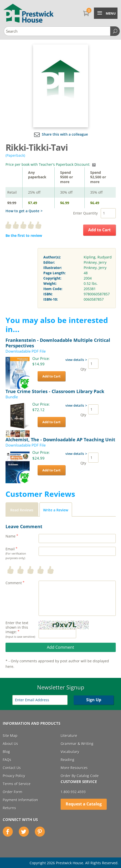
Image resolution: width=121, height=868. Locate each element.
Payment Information (20, 800)
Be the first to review (24, 235)
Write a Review (56, 510)
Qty (83, 369)
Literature (69, 736)
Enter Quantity (85, 213)
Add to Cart (99, 230)
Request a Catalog (84, 804)
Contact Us (12, 768)
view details (75, 360)
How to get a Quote (22, 211)
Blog (6, 752)
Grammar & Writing (77, 744)
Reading (68, 760)
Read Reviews (22, 510)
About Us (10, 744)
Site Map (10, 736)
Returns (9, 808)
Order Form (13, 792)
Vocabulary (70, 752)
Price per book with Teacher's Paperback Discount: (51, 164)
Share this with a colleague (60, 134)
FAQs (7, 760)
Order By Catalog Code (80, 776)
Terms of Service (17, 784)
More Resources (74, 768)
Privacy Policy (14, 776)
